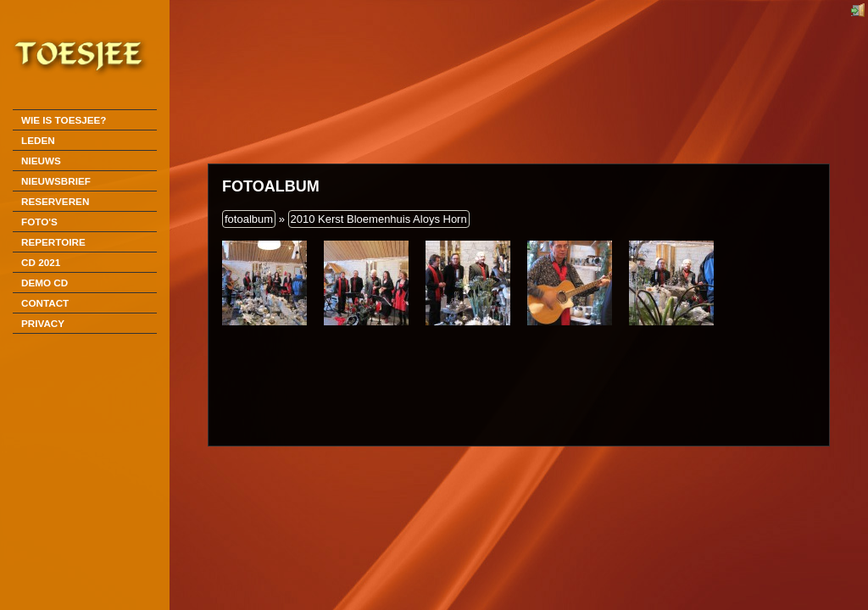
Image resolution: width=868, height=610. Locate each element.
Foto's (39, 222)
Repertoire (53, 242)
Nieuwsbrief (56, 181)
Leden (38, 140)
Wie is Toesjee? (64, 120)
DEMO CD (45, 283)
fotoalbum (249, 219)
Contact (45, 303)
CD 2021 (41, 262)
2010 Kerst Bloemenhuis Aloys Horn (379, 219)
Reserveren (55, 201)
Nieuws (41, 161)
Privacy (43, 323)
